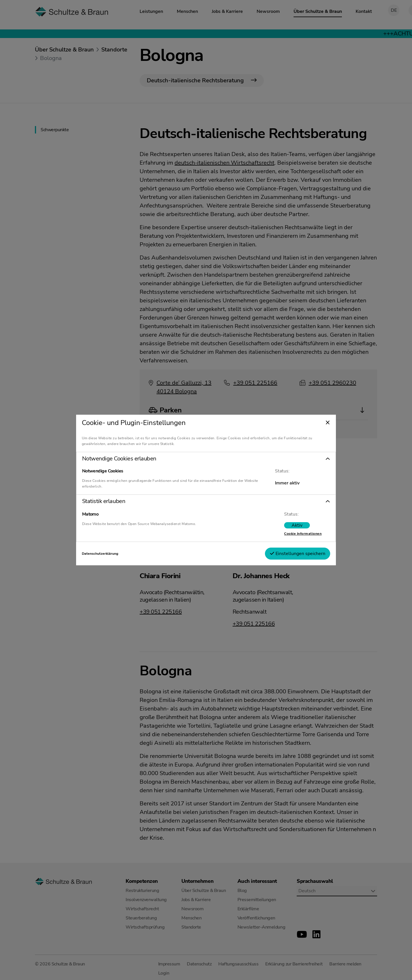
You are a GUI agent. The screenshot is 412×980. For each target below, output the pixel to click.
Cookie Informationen (297, 534)
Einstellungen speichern (291, 554)
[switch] (291, 525)
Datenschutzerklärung (106, 554)
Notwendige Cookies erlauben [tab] (125, 459)
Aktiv (291, 525)
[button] (206, 459)
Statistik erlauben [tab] (110, 501)
